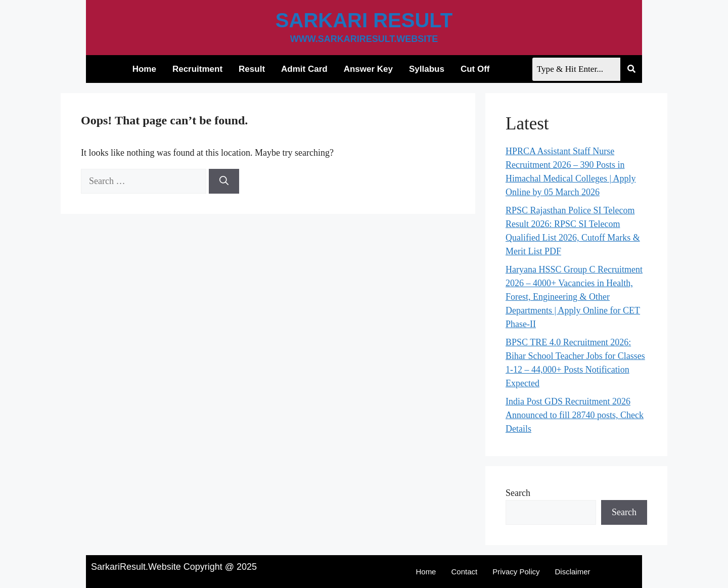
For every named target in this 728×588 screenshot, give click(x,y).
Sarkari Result (364, 20)
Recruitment (194, 69)
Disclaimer (573, 572)
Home (141, 69)
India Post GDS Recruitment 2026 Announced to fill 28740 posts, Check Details (575, 415)
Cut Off (472, 69)
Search (518, 493)
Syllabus (424, 69)
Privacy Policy (516, 572)
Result (249, 69)
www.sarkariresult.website (364, 39)
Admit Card (302, 69)
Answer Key (365, 69)
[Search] (224, 181)
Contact (464, 572)
